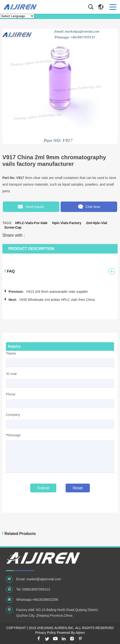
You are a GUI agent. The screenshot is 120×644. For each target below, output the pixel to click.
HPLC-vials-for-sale (31, 222)
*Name (11, 353)
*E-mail (11, 373)
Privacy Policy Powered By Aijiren (60, 632)
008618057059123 (36, 589)
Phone (11, 394)
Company (13, 414)
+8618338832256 (45, 599)
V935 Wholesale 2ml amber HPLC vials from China (57, 299)
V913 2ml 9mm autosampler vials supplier (57, 291)
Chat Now (89, 207)
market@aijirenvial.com (44, 579)
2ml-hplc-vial (96, 222)
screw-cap (13, 227)
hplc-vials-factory (67, 222)
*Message (13, 435)
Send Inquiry (31, 207)
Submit (43, 488)
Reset (78, 488)
